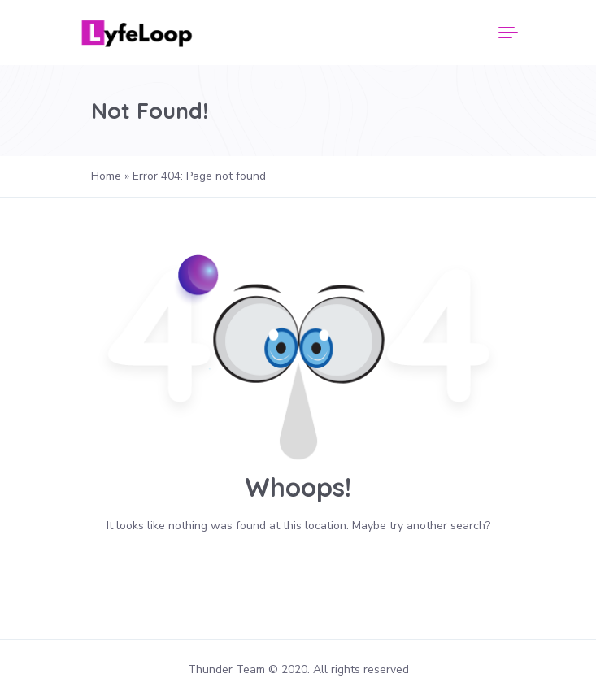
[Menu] (508, 33)
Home (106, 176)
